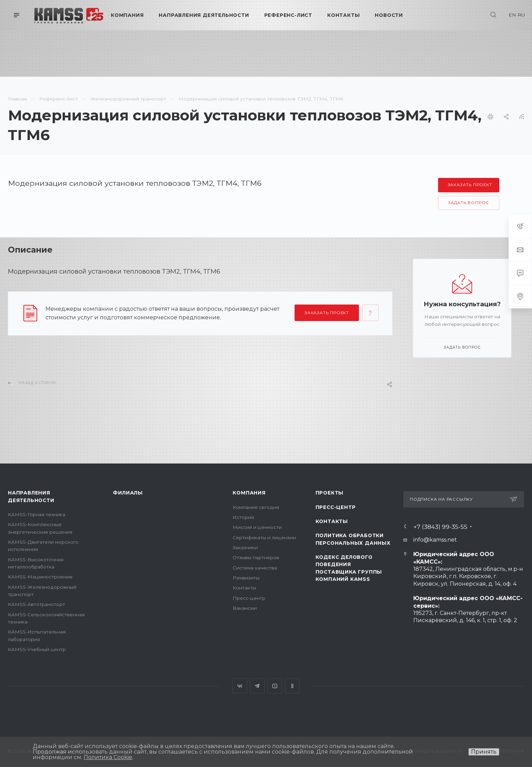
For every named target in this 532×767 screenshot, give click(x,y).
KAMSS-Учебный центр (37, 649)
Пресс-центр (249, 598)
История (243, 517)
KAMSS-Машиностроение (40, 577)
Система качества (255, 568)
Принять (484, 752)
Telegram (257, 686)
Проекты (330, 493)
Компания (249, 493)
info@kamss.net (435, 540)
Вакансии (245, 608)
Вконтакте (240, 686)
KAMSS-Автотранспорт (36, 604)
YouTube (275, 686)
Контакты (244, 588)
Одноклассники (292, 686)
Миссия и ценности (257, 527)
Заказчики (245, 547)
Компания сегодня (256, 507)
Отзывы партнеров (256, 557)
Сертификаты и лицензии (264, 537)
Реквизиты (246, 578)
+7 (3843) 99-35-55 (440, 527)
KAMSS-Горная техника (37, 514)
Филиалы (128, 493)
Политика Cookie (108, 757)
